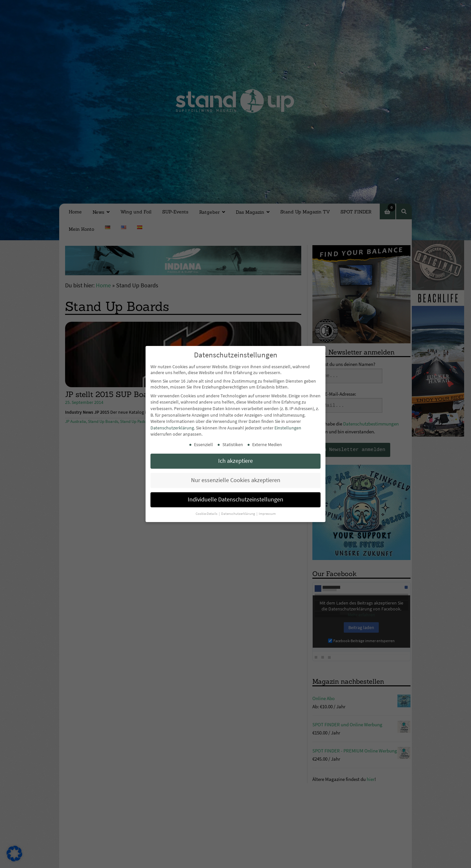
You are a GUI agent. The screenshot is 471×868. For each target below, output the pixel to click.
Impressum (267, 514)
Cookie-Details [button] (207, 514)
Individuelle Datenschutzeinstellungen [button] (235, 499)
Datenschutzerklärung (172, 428)
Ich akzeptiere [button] (235, 461)
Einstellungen (288, 428)
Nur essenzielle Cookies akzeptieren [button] (236, 480)
